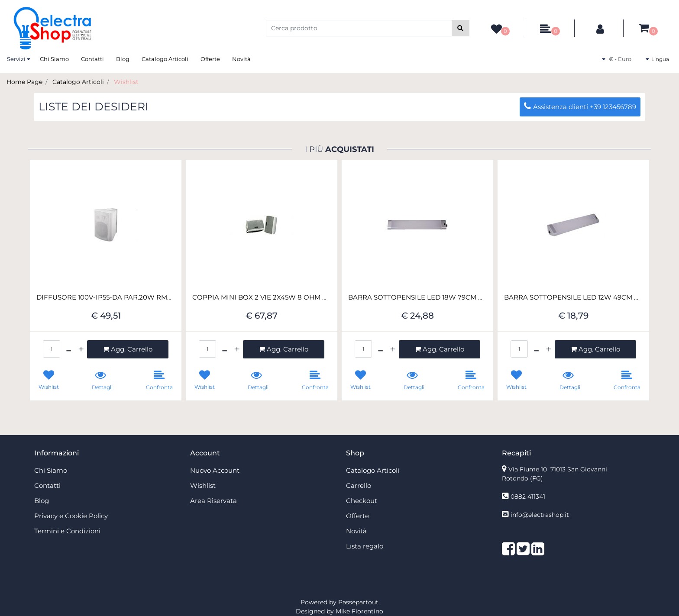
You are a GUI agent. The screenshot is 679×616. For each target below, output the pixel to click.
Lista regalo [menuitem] (365, 546)
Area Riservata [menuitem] (213, 501)
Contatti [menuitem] (92, 59)
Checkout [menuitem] (362, 501)
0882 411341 (528, 497)
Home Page (24, 82)
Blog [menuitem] (123, 59)
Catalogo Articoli (78, 82)
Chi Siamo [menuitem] (54, 59)
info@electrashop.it (540, 515)
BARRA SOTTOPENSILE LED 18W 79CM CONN (417, 297)
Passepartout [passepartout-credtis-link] (358, 602)
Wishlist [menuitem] (203, 485)
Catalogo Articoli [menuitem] (165, 59)
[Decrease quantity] (69, 349)
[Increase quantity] (81, 349)
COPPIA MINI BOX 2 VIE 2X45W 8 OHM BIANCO (262, 297)
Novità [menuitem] (241, 59)
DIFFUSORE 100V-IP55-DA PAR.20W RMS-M (106, 297)
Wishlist (126, 82)
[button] (461, 28)
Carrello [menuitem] (359, 485)
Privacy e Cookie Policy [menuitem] (71, 516)
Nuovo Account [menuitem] (215, 470)
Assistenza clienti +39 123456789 (580, 107)
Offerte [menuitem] (210, 59)
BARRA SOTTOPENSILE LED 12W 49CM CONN (573, 297)
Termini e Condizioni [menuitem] (67, 531)
